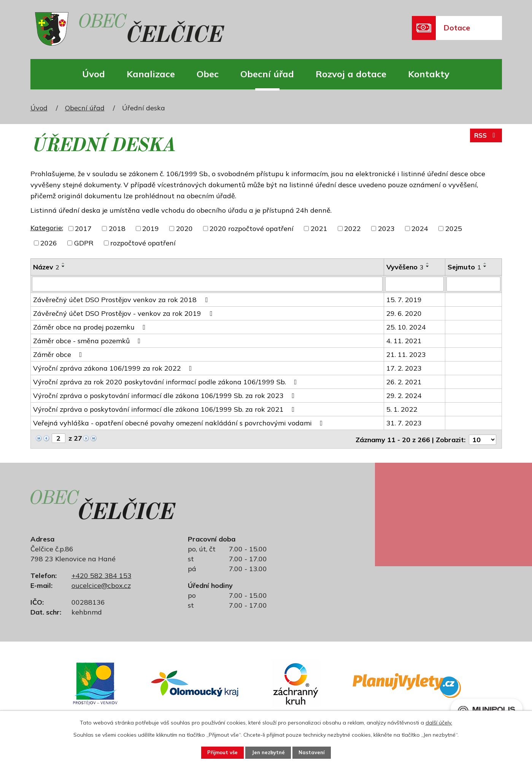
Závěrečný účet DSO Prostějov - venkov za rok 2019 (124, 313)
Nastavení (318, 752)
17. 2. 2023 (404, 368)
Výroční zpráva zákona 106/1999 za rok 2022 (114, 368)
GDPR (84, 243)
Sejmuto (464, 267)
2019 (151, 229)
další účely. (439, 721)
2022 (353, 229)
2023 (386, 229)
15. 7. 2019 (404, 299)
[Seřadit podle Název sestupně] (64, 266)
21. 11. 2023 (406, 354)
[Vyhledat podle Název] (207, 284)
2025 (454, 229)
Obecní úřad (267, 74)
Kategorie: (47, 228)
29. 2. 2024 (404, 395)
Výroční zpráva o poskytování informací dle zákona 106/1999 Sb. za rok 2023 (165, 395)
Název (46, 267)
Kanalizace (151, 74)
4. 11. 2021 (404, 340)
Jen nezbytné (269, 752)
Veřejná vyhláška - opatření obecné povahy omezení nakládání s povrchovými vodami (179, 423)
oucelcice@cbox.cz (101, 584)
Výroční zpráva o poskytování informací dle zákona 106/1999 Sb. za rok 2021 (165, 409)
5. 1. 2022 (402, 409)
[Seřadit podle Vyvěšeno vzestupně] (428, 263)
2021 (319, 229)
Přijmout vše (217, 752)
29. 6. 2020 (404, 313)
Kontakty (429, 74)
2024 (420, 229)
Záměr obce (59, 354)
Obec (208, 74)
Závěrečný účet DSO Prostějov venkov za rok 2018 (122, 299)
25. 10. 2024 (406, 327)
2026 (49, 243)
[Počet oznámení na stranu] (483, 438)
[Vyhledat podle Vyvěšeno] (414, 284)
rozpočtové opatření (143, 243)
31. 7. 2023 (404, 423)
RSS (485, 138)
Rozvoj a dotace (351, 74)
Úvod (94, 74)
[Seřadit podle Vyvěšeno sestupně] (428, 266)
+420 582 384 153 (102, 574)
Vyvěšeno (405, 267)
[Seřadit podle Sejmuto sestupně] (485, 266)
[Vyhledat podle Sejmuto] (473, 284)
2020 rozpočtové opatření (252, 229)
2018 (117, 229)
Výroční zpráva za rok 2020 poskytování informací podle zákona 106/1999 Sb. (167, 381)
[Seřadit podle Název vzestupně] (64, 263)
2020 (184, 229)
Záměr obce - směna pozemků (88, 340)
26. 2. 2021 (404, 381)
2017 (83, 229)
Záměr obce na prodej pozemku (91, 327)
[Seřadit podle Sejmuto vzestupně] (485, 263)
